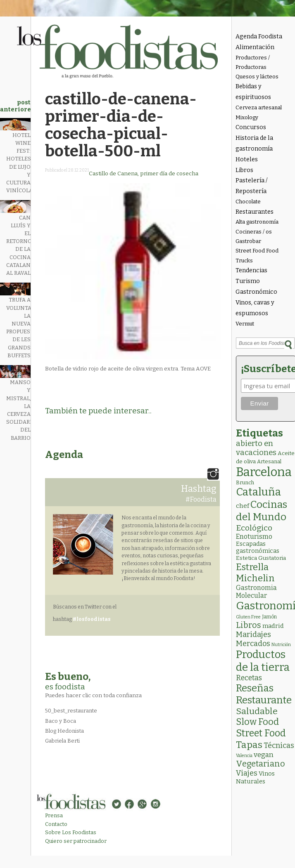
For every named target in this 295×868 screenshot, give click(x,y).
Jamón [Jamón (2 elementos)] (269, 617)
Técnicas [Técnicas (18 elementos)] (279, 745)
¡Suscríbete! (267, 369)
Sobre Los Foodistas (71, 832)
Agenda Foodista (259, 37)
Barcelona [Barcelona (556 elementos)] (264, 472)
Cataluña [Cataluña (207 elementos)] (258, 492)
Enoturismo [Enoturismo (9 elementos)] (254, 537)
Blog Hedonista (64, 731)
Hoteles (247, 159)
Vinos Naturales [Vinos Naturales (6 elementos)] (255, 777)
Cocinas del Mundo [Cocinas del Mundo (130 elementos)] (262, 511)
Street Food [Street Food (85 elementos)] (261, 733)
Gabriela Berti (62, 741)
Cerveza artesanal (259, 107)
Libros (244, 170)
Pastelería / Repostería (252, 186)
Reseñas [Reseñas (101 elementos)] (255, 688)
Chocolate (248, 202)
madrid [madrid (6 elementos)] (273, 626)
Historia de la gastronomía (254, 143)
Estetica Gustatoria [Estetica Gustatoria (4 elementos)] (261, 558)
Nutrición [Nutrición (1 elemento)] (281, 645)
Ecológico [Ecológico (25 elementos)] (254, 528)
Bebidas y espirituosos (253, 92)
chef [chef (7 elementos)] (243, 506)
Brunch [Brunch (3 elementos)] (245, 482)
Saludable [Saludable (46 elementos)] (257, 711)
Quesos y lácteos (257, 77)
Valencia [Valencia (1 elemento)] (244, 756)
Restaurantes (255, 212)
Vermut (245, 324)
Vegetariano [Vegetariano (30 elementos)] (261, 764)
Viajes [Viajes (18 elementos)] (247, 773)
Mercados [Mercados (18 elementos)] (253, 644)
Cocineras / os (254, 232)
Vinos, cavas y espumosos (255, 308)
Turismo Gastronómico (256, 287)
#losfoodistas (92, 619)
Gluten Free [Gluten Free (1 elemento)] (248, 617)
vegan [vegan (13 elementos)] (264, 755)
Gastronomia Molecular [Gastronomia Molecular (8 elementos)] (256, 592)
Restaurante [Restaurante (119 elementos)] (264, 700)
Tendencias (251, 270)
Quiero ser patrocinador (76, 841)
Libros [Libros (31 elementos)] (249, 625)
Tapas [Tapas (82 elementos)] (249, 745)
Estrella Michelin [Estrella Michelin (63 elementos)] (255, 573)
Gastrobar (248, 241)
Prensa (54, 815)
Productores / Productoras (253, 62)
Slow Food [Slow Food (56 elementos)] (257, 722)
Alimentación (255, 47)
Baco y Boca (61, 721)
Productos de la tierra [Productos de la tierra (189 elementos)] (263, 661)
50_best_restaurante (71, 711)
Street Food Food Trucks (257, 255)
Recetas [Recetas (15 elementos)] (249, 678)
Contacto (56, 824)
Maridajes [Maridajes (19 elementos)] (253, 634)
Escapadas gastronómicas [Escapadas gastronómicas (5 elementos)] (258, 547)
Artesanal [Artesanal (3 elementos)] (269, 461)
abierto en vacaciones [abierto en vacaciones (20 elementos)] (256, 448)
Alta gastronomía (257, 222)
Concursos (251, 127)
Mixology (247, 117)
